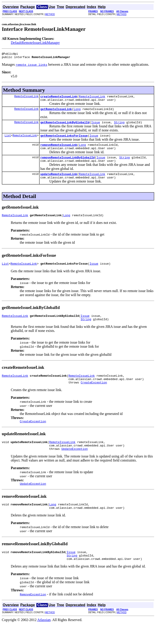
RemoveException (33, 615)
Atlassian (44, 640)
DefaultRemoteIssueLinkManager (35, 43)
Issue (96, 126)
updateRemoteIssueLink (59, 182)
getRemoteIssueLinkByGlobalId (65, 126)
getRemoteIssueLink (56, 112)
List (8, 140)
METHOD (50, 14)
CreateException (94, 396)
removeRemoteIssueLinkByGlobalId (67, 164)
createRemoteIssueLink (59, 98)
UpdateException (75, 465)
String (119, 126)
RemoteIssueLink (26, 98)
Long (77, 112)
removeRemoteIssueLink (59, 150)
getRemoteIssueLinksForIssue (64, 140)
